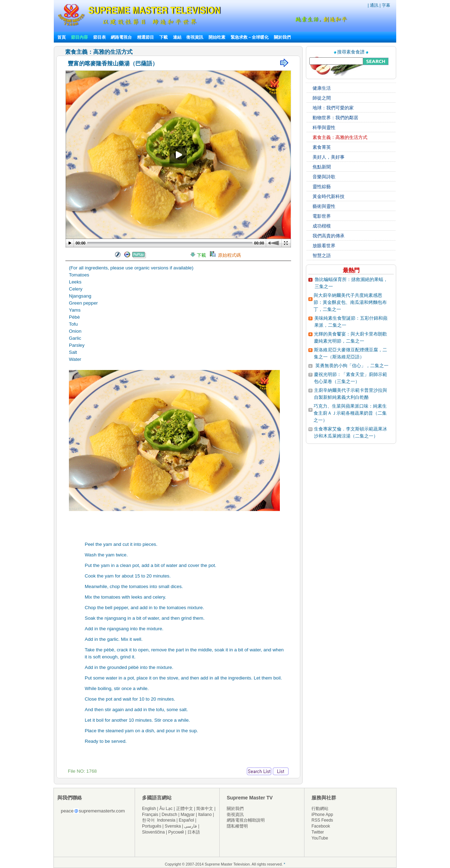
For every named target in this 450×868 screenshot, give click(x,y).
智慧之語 (322, 256)
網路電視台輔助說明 (246, 820)
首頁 (62, 37)
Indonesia (166, 820)
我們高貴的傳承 (329, 236)
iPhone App (322, 815)
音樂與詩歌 (324, 177)
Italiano (205, 815)
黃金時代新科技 (329, 196)
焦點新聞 (322, 167)
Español (187, 820)
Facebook (321, 826)
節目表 (99, 37)
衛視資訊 (195, 37)
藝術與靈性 (324, 206)
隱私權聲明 (237, 826)
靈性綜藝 (322, 187)
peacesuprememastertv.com (93, 811)
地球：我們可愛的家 (333, 108)
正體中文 (185, 809)
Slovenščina (153, 832)
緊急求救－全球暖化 (250, 37)
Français (150, 815)
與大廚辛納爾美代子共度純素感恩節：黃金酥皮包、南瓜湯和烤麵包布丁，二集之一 (350, 302)
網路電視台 (122, 37)
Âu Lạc (166, 809)
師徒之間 (322, 98)
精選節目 (146, 37)
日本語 (194, 832)
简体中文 (205, 809)
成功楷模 (322, 226)
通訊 (374, 5)
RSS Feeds (322, 820)
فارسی (191, 826)
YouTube (320, 838)
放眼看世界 (324, 246)
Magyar (188, 815)
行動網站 (320, 809)
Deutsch (169, 815)
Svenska (173, 826)
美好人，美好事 (329, 157)
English (149, 809)
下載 (163, 37)
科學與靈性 (324, 127)
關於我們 (282, 37)
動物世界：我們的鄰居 (335, 118)
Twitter (318, 832)
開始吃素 (217, 37)
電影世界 (322, 216)
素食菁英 (322, 147)
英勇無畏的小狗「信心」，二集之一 (352, 366)
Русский (176, 832)
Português (152, 826)
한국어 (148, 820)
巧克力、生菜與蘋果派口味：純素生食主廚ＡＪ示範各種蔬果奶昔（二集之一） (350, 413)
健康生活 (322, 88)
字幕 (386, 5)
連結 (177, 37)
